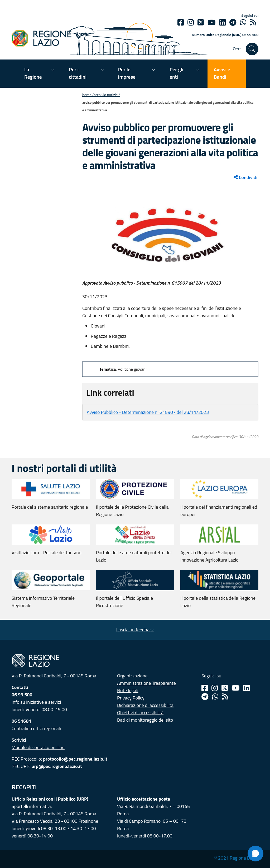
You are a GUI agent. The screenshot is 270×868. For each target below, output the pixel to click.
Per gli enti (176, 73)
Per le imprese (127, 73)
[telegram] (233, 22)
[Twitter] (201, 22)
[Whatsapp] (243, 22)
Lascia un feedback (135, 630)
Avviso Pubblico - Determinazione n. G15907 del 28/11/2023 (148, 412)
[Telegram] (205, 697)
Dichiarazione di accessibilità (145, 705)
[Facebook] (181, 22)
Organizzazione (132, 676)
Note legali (128, 690)
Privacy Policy (131, 698)
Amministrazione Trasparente (146, 683)
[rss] (253, 22)
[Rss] (225, 697)
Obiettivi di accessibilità (140, 713)
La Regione (33, 73)
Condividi (245, 177)
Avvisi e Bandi (222, 73)
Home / (88, 95)
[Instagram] (191, 22)
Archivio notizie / (107, 95)
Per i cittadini (78, 73)
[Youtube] (212, 22)
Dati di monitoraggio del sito (145, 720)
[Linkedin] (223, 22)
